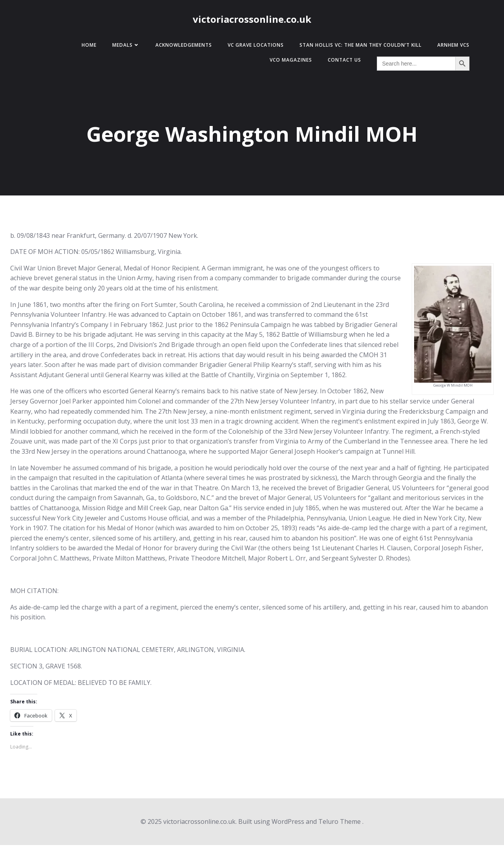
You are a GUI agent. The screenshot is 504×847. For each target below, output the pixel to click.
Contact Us (341, 62)
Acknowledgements (180, 47)
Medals (122, 47)
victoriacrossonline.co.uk (252, 21)
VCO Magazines (287, 62)
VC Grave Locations (252, 47)
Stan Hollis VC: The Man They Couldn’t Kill (357, 47)
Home (86, 47)
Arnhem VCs (450, 47)
